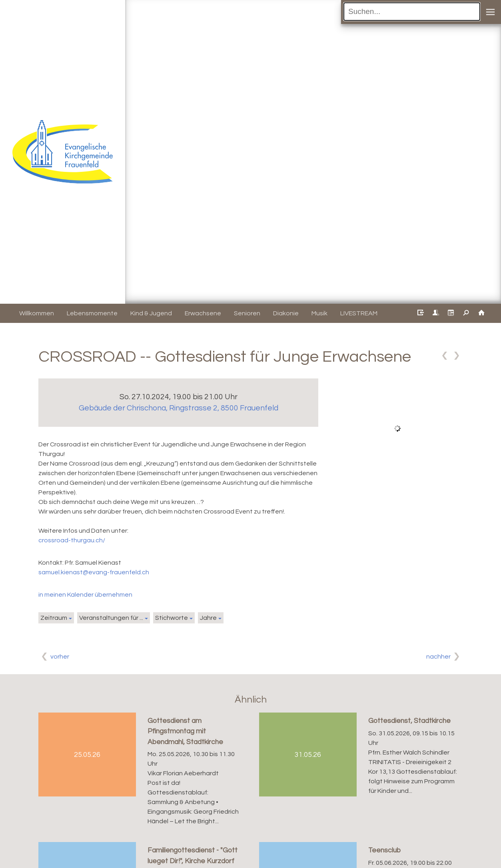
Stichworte (172, 618)
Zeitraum (54, 618)
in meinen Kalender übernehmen (85, 595)
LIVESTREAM (359, 313)
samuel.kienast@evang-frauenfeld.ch (94, 572)
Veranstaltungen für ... (111, 618)
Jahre (208, 618)
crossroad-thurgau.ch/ (72, 540)
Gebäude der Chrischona (179, 408)
